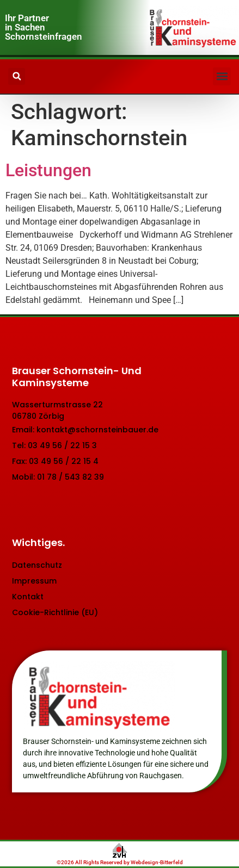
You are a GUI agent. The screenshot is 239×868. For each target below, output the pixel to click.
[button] (222, 76)
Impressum (34, 581)
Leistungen (48, 170)
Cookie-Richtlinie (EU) (55, 612)
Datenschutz (37, 565)
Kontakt (28, 597)
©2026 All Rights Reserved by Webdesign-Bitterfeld (120, 862)
